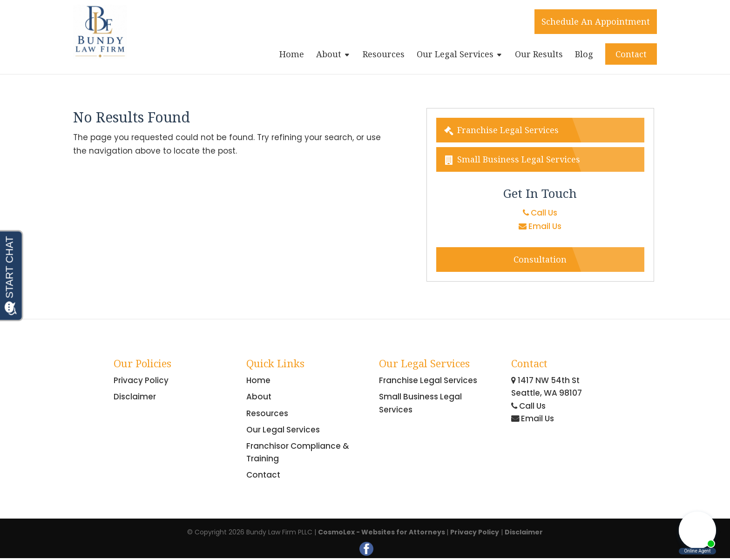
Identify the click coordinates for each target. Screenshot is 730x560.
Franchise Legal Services (501, 130)
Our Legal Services (455, 55)
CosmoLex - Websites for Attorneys (382, 532)
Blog (584, 55)
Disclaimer (135, 397)
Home (292, 55)
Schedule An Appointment (596, 21)
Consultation (540, 259)
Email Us (540, 226)
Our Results (539, 55)
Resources (384, 55)
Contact (631, 54)
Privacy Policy (141, 380)
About (329, 55)
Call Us (540, 213)
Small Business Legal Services (512, 159)
